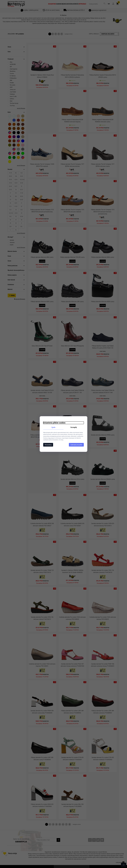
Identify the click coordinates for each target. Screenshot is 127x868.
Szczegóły (74, 427)
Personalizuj (48, 445)
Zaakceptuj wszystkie (76, 445)
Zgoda (53, 427)
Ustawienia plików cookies (54, 423)
